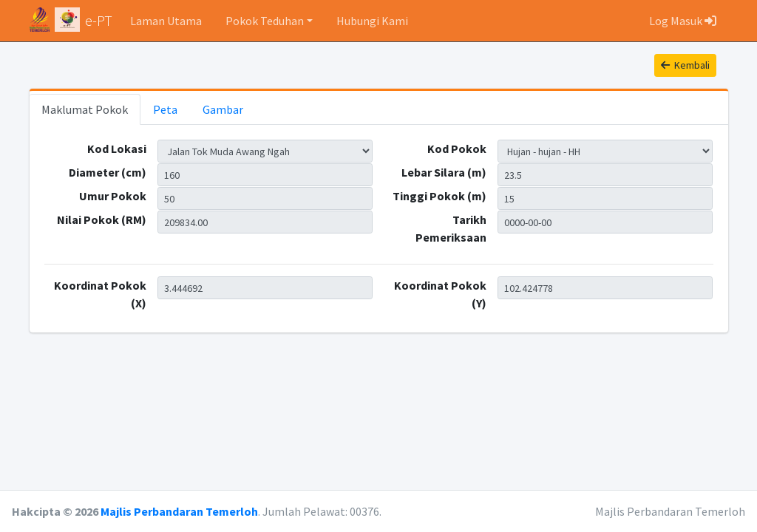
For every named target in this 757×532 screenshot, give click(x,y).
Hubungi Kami (372, 21)
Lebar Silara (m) (444, 172)
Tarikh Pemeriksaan (451, 228)
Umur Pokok (113, 196)
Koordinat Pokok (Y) (440, 294)
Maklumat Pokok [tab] (85, 109)
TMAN (265, 151)
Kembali (685, 65)
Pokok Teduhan (265, 21)
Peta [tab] (165, 109)
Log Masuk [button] (683, 21)
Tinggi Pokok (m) (439, 196)
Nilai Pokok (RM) (102, 219)
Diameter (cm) (108, 172)
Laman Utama (166, 21)
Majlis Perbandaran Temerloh (179, 511)
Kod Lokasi (117, 149)
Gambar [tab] (223, 109)
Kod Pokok (457, 149)
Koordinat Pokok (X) (100, 294)
